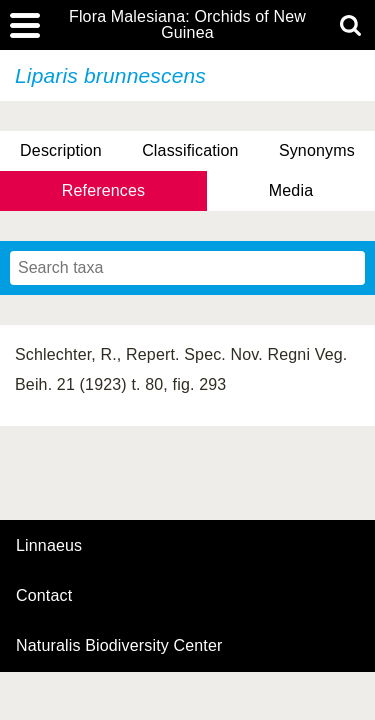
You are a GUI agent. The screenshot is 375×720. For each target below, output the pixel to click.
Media (291, 190)
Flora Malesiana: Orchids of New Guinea (187, 25)
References (103, 190)
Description (61, 150)
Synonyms (317, 150)
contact (44, 595)
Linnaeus (49, 546)
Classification (190, 150)
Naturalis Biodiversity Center (119, 646)
